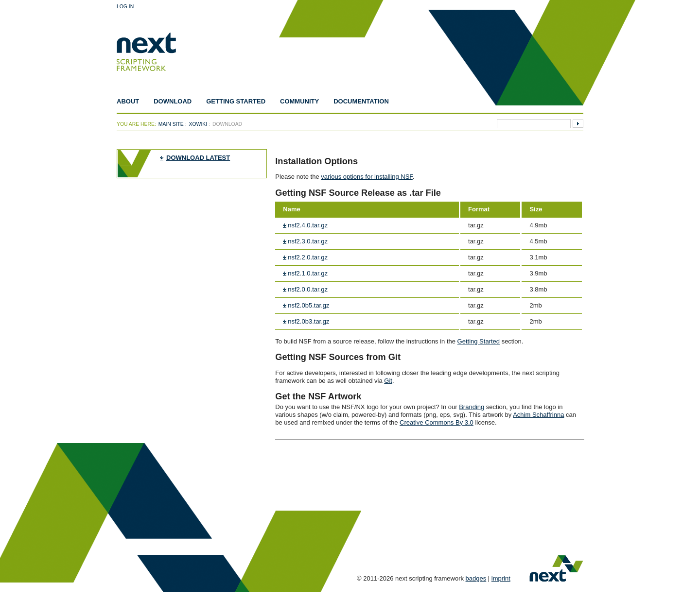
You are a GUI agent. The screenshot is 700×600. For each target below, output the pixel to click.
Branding (472, 407)
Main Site (171, 124)
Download (173, 101)
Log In (125, 7)
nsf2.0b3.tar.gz (308, 321)
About (128, 101)
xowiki (198, 124)
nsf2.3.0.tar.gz (308, 241)
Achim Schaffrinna (538, 415)
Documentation (361, 101)
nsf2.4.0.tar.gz (308, 225)
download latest (198, 158)
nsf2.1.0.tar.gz (308, 273)
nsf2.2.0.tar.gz (308, 257)
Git (388, 381)
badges (476, 578)
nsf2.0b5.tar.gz (308, 305)
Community (299, 101)
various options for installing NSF (367, 177)
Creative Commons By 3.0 (437, 422)
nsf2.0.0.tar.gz (308, 289)
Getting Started (236, 101)
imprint (501, 578)
